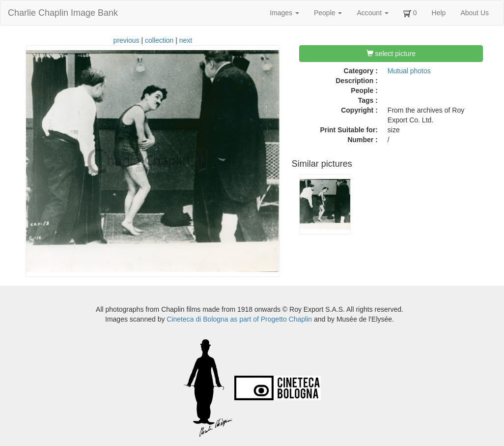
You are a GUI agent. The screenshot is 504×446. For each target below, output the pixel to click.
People (328, 13)
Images (284, 13)
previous (126, 40)
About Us (475, 13)
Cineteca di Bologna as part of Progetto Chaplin (239, 319)
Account (372, 13)
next (186, 40)
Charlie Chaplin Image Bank (63, 13)
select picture (391, 54)
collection (159, 40)
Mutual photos (409, 71)
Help (439, 13)
